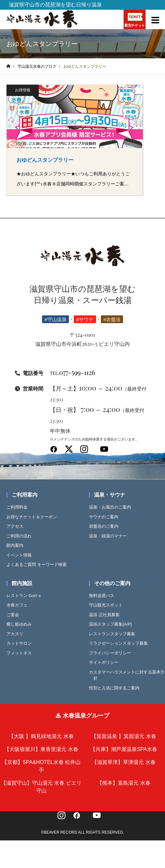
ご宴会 (15, 615)
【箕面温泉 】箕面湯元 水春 (124, 736)
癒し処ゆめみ (21, 624)
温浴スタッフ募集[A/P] (113, 624)
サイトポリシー (106, 662)
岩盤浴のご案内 (106, 526)
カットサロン (21, 643)
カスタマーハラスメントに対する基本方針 (129, 675)
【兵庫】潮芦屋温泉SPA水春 (124, 749)
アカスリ (17, 634)
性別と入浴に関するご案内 (116, 688)
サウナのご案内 (106, 517)
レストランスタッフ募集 (114, 634)
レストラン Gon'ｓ (26, 596)
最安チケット (134, 20)
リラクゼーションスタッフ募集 (121, 643)
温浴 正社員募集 (107, 615)
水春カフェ (19, 605)
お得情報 (23, 90)
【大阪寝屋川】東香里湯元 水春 (41, 749)
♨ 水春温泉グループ (82, 716)
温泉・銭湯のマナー (110, 536)
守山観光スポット (108, 605)
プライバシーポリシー (112, 653)
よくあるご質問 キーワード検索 (39, 564)
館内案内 (17, 545)
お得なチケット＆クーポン (34, 517)
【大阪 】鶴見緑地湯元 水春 (41, 736)
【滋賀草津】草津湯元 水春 (124, 762)
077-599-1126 (72, 372)
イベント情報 (21, 555)
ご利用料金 (19, 507)
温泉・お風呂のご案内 (112, 507)
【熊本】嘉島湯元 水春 (124, 783)
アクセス (17, 526)
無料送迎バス (104, 596)
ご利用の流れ (21, 536)
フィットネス (21, 653)
